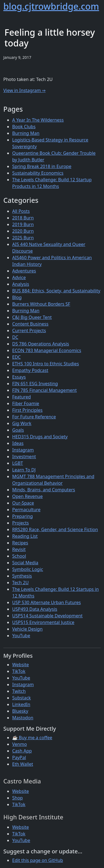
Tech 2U (20, 583)
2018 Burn (23, 218)
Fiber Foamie (26, 403)
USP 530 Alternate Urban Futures (47, 602)
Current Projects (29, 331)
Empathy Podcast (30, 370)
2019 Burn (23, 224)
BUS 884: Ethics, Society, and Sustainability (56, 291)
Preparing (22, 516)
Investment (24, 457)
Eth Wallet (23, 764)
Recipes (20, 543)
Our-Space (23, 503)
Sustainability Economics (38, 173)
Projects (21, 523)
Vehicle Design (27, 629)
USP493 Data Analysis (35, 609)
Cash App (22, 751)
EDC (17, 357)
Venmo (20, 744)
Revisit (19, 549)
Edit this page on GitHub (38, 860)
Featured (21, 397)
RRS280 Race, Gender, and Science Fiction (55, 529)
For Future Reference (34, 417)
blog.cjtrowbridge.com (51, 6)
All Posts (21, 211)
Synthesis (22, 576)
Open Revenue (27, 496)
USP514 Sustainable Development (47, 616)
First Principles (27, 410)
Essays (19, 377)
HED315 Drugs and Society (40, 437)
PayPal (19, 757)
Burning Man (26, 133)
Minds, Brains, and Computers (44, 490)
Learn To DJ (24, 470)
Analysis (21, 284)
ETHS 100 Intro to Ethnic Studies (46, 364)
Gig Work (22, 423)
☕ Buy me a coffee (32, 738)
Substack (21, 698)
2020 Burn (23, 231)
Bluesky (20, 711)
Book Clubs (24, 127)
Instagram (23, 450)
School (19, 556)
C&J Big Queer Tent (32, 317)
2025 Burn (23, 238)
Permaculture (26, 510)
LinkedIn (21, 704)
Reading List (25, 536)
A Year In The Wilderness (38, 120)
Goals (18, 430)
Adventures (24, 271)
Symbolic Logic (28, 569)
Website (21, 665)
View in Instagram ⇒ (24, 90)
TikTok (19, 671)
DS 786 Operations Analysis (41, 344)
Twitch (19, 691)
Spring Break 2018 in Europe (42, 166)
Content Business (30, 324)
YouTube (21, 636)
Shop (17, 798)
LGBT (18, 463)
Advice (19, 277)
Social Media (25, 563)
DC (15, 337)
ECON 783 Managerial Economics (47, 350)
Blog (17, 297)
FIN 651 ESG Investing (35, 384)
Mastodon (23, 718)
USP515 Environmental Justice (43, 622)
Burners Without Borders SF (41, 304)
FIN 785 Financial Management (45, 390)
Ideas (18, 443)
